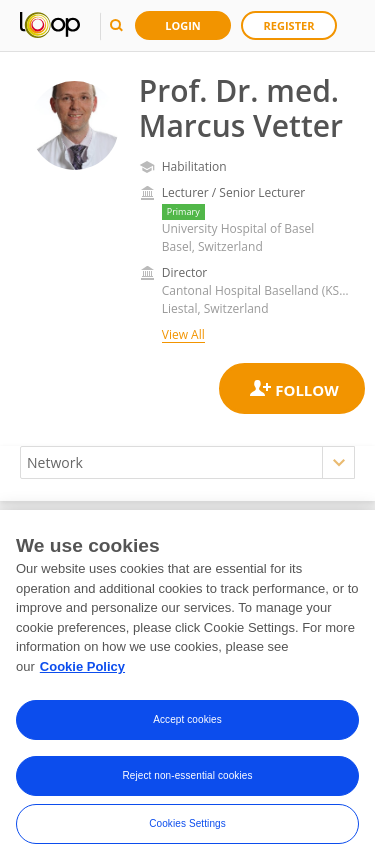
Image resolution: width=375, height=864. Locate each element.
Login (183, 25)
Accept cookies (187, 723)
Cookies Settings (187, 827)
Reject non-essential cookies (187, 779)
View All (183, 334)
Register (289, 25)
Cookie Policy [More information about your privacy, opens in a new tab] (82, 670)
